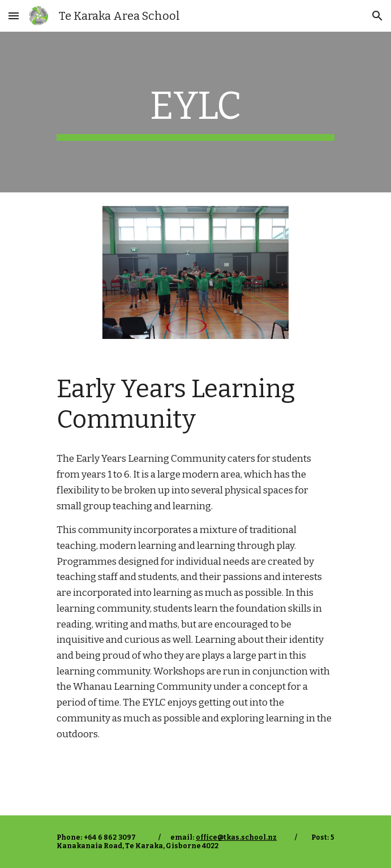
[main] (195, 112)
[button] (14, 16)
